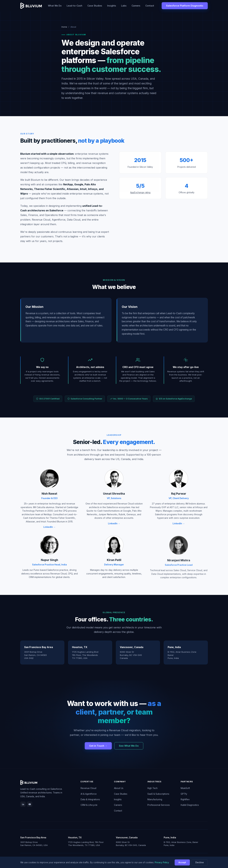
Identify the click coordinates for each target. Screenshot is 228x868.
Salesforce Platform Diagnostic (185, 6)
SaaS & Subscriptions (158, 794)
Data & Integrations (90, 799)
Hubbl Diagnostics (190, 805)
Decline (200, 862)
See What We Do (129, 746)
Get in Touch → (98, 746)
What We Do (55, 6)
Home (64, 27)
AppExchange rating (140, 197)
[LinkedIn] (23, 804)
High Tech (152, 788)
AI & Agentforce (89, 794)
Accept (182, 862)
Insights (112, 6)
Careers (136, 6)
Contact (150, 6)
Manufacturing (155, 799)
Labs (124, 6)
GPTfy (184, 794)
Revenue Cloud (88, 788)
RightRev (185, 799)
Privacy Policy (162, 862)
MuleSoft (185, 788)
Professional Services (159, 805)
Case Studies (95, 6)
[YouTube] (30, 804)
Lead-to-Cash (74, 6)
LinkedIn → (49, 531)
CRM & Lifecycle (89, 805)
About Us (119, 788)
